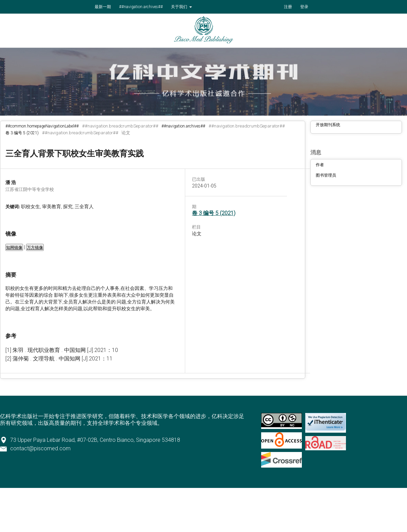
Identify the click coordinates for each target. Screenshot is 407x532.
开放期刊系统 (328, 125)
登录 (304, 7)
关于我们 (180, 7)
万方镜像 (35, 248)
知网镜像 (14, 248)
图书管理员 (326, 175)
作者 (320, 165)
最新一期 (103, 7)
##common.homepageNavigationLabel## (42, 126)
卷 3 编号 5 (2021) (22, 133)
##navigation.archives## (141, 7)
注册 (288, 7)
